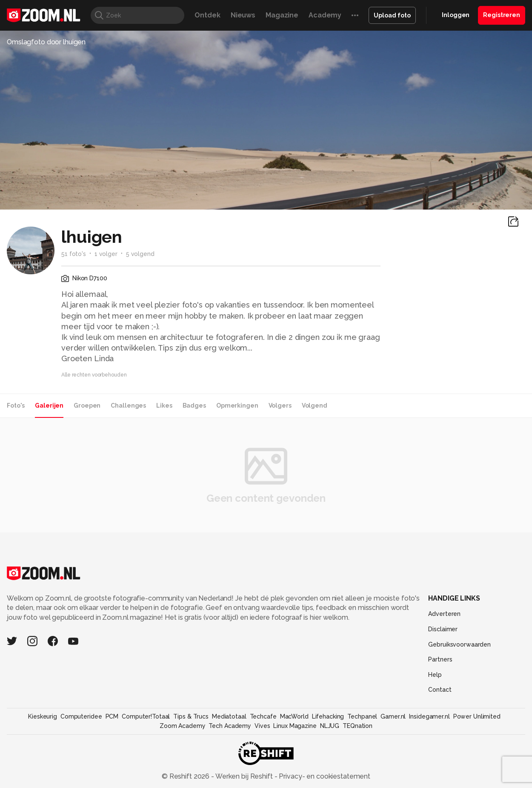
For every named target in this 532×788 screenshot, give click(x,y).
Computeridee (81, 716)
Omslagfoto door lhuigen (46, 42)
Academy (325, 15)
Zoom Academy (183, 726)
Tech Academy (230, 726)
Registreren (502, 15)
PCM (112, 716)
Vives (262, 726)
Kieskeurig (43, 716)
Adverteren (444, 614)
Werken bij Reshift (244, 776)
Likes (164, 406)
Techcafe (263, 716)
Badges (194, 406)
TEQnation (358, 726)
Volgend (315, 406)
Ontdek (207, 15)
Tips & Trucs (191, 716)
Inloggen (456, 15)
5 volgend (140, 254)
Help (435, 675)
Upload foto (392, 15)
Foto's (16, 406)
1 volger (106, 254)
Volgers (280, 406)
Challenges (128, 406)
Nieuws (243, 15)
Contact (440, 690)
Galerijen (49, 406)
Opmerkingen (237, 406)
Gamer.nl (393, 716)
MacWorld (294, 716)
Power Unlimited (477, 716)
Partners (440, 659)
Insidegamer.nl (429, 716)
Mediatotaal (229, 716)
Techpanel (362, 716)
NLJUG (330, 726)
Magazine (282, 15)
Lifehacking (328, 716)
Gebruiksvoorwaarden (459, 644)
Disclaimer (443, 629)
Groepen (87, 406)
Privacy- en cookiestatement (324, 776)
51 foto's (74, 254)
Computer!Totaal (146, 716)
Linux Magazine (295, 726)
